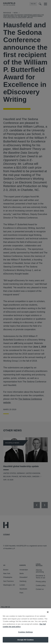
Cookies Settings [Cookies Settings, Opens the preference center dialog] (26, 634)
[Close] (48, 614)
